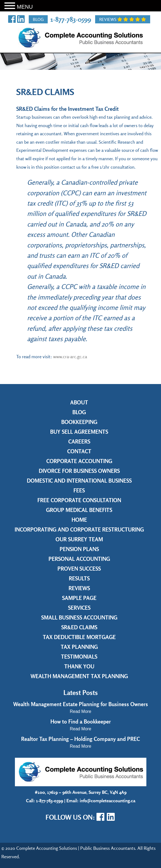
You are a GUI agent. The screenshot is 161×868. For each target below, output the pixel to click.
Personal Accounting (79, 559)
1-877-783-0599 (71, 19)
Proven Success (79, 569)
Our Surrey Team (79, 539)
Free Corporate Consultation (79, 500)
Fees (79, 490)
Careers (79, 441)
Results (79, 578)
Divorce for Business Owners (79, 471)
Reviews (123, 19)
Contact (79, 451)
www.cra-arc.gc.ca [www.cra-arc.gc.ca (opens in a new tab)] (70, 356)
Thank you (79, 666)
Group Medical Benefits (79, 510)
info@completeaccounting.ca (107, 801)
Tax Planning (79, 647)
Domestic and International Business (79, 481)
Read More (80, 711)
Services (79, 608)
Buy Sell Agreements (79, 432)
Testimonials (79, 657)
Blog (38, 19)
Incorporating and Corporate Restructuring (79, 529)
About (79, 402)
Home (79, 520)
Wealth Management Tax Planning (79, 676)
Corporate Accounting (79, 461)
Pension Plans (79, 549)
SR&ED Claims (79, 627)
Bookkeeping (79, 422)
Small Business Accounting (79, 617)
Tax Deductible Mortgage (79, 637)
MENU (25, 7)
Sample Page (79, 598)
